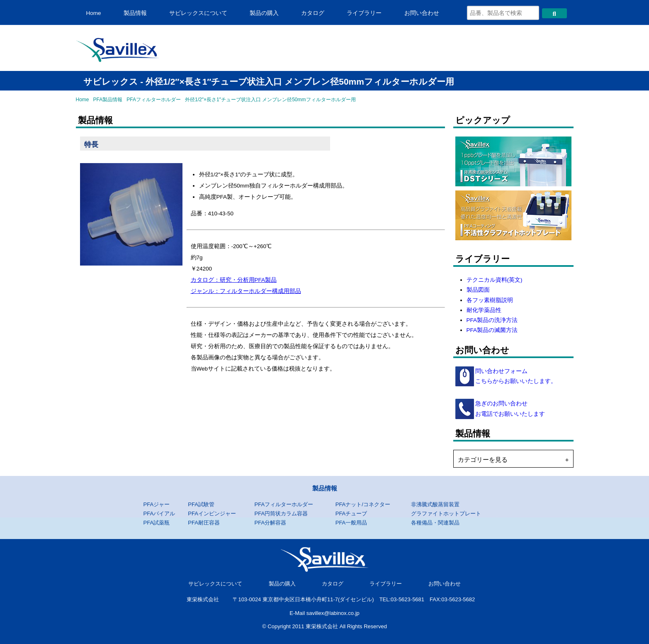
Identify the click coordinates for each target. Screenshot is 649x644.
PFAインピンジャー (212, 513)
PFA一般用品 (351, 523)
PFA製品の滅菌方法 (492, 330)
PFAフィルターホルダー (154, 100)
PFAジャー (157, 504)
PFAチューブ (351, 513)
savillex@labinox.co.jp (333, 613)
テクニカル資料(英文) (495, 280)
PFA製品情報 (108, 100)
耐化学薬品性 (484, 310)
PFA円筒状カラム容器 (281, 513)
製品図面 (478, 290)
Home (94, 13)
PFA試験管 (201, 504)
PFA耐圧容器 (204, 523)
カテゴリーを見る (483, 460)
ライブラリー (364, 13)
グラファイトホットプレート (446, 513)
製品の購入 (264, 13)
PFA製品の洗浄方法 (492, 320)
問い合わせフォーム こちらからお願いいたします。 (515, 376)
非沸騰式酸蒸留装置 (435, 504)
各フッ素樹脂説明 (490, 300)
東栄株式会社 (203, 599)
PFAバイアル (159, 513)
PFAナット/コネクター (363, 504)
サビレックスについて (198, 13)
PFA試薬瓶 (157, 523)
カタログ (313, 13)
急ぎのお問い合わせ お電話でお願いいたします (510, 409)
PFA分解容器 (270, 523)
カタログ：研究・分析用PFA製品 (234, 280)
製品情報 (135, 13)
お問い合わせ (422, 13)
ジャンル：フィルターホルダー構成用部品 (246, 291)
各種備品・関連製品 (435, 523)
